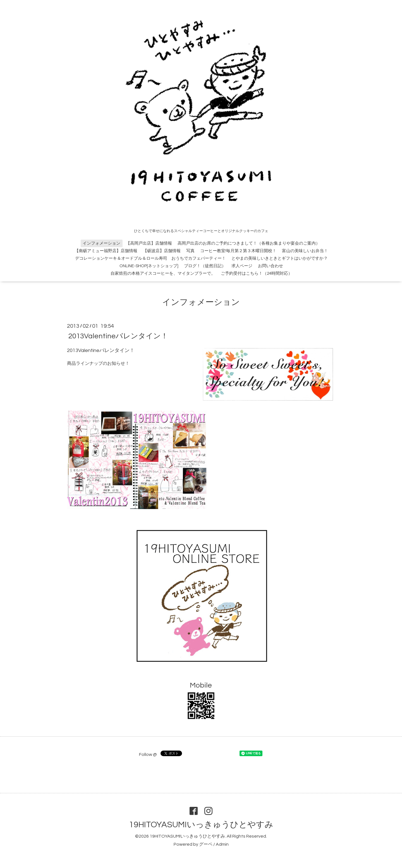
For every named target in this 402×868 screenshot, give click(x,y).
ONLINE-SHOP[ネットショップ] (149, 266)
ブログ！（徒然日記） (205, 266)
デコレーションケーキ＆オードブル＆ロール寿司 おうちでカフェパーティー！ (150, 258)
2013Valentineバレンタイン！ (118, 336)
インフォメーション (101, 243)
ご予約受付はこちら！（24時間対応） (257, 273)
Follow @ (148, 754)
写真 (190, 251)
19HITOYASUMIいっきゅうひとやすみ (201, 825)
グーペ (206, 844)
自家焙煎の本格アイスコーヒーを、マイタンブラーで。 (163, 273)
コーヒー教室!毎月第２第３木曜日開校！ (238, 251)
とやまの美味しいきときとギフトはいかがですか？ (280, 258)
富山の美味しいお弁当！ (305, 251)
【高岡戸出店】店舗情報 (149, 243)
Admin (222, 844)
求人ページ (242, 266)
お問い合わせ (271, 266)
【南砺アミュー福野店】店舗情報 (106, 251)
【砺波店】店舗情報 (162, 251)
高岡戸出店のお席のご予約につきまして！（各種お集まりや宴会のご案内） (249, 243)
